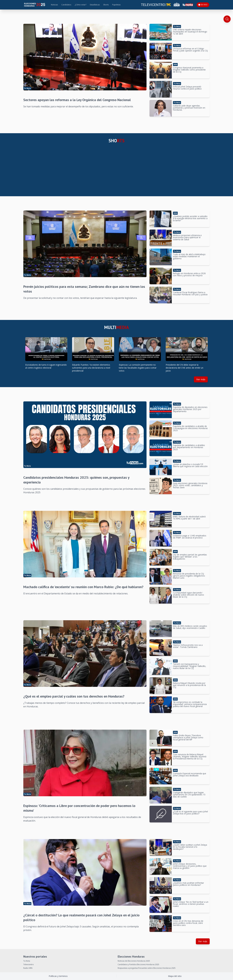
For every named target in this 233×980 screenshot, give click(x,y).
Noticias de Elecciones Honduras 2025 (134, 961)
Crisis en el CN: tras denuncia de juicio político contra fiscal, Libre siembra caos (188, 923)
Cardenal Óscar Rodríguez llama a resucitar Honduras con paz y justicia (190, 293)
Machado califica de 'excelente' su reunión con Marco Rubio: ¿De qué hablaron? (83, 587)
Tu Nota (27, 961)
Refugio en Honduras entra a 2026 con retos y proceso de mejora (189, 274)
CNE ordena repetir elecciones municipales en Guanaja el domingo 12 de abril (190, 32)
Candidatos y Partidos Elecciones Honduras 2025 (138, 964)
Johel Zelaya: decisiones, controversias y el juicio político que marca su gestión (190, 866)
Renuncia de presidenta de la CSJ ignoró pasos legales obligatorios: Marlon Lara (189, 576)
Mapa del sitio (175, 976)
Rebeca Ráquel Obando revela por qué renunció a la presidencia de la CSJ (189, 685)
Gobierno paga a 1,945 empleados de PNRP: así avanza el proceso (190, 537)
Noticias (54, 5)
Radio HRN (28, 968)
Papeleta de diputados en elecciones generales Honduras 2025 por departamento (190, 409)
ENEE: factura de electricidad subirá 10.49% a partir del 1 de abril (189, 518)
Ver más (201, 379)
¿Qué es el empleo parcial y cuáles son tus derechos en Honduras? (74, 696)
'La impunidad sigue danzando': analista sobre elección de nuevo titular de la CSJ (188, 595)
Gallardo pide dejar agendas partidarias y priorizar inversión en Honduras (189, 108)
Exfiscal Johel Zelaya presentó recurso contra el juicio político (187, 88)
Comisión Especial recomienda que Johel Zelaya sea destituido (190, 774)
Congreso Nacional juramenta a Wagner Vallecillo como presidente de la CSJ (189, 70)
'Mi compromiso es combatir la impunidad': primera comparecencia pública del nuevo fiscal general (190, 704)
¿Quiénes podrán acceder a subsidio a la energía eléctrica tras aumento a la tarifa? (190, 218)
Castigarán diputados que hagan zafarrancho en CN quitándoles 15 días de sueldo (189, 795)
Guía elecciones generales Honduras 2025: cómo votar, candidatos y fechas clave (190, 485)
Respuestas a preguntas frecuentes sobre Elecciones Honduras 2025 (147, 968)
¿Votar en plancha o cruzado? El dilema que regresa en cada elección (190, 465)
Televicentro (29, 964)
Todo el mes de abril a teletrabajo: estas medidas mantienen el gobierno (189, 256)
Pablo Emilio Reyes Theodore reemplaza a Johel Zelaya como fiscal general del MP (188, 737)
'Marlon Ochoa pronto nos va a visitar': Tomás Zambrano (188, 646)
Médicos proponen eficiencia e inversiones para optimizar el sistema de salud (187, 237)
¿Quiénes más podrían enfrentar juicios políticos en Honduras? (188, 884)
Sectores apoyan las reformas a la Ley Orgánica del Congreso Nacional (77, 100)
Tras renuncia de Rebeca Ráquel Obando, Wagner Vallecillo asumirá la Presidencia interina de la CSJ (190, 756)
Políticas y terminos (58, 976)
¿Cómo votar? (81, 5)
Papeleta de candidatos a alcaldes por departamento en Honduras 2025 (189, 447)
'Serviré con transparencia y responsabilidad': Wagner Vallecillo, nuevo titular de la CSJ (190, 666)
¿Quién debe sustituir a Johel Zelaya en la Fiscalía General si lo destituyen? (190, 847)
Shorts (106, 5)
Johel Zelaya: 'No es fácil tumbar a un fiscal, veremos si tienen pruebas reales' (191, 904)
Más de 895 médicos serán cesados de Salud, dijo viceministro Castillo (190, 627)
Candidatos (66, 5)
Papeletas (116, 5)
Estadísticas (95, 5)
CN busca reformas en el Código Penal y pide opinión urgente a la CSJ (190, 50)
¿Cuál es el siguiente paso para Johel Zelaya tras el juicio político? (190, 813)
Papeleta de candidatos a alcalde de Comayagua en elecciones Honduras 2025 (190, 428)
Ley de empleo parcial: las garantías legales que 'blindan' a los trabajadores (190, 557)
